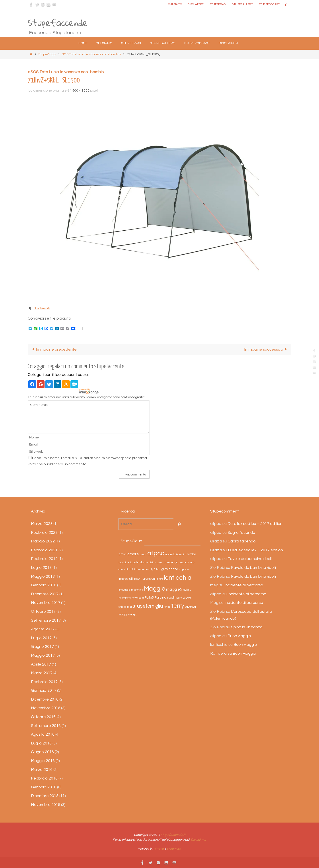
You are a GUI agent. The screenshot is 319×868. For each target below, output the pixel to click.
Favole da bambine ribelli (250, 559)
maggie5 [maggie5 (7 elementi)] (174, 589)
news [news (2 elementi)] (135, 598)
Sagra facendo (241, 533)
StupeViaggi (47, 54)
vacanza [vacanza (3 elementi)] (190, 607)
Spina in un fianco (247, 627)
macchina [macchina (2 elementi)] (137, 590)
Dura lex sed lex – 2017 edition (255, 524)
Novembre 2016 (46, 708)
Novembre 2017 (46, 603)
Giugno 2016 (42, 752)
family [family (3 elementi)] (149, 569)
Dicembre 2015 (45, 796)
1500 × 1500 (80, 90)
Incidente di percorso (244, 585)
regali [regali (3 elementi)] (171, 598)
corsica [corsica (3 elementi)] (190, 563)
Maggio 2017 (43, 655)
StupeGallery (242, 4)
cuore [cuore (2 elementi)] (122, 569)
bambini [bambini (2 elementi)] (181, 555)
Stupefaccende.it (173, 835)
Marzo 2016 (42, 770)
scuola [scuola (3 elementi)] (187, 598)
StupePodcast (269, 4)
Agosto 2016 (43, 734)
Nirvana (159, 849)
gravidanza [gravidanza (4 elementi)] (170, 569)
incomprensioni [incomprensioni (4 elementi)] (145, 579)
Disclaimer (196, 4)
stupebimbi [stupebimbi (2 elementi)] (125, 607)
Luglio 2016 (41, 743)
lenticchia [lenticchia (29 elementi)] (178, 578)
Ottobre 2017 (43, 612)
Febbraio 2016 (44, 778)
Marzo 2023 (42, 524)
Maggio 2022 (43, 541)
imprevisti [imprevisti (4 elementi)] (126, 579)
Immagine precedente (53, 349)
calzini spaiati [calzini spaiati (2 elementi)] (155, 563)
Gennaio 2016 (44, 787)
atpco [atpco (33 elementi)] (156, 553)
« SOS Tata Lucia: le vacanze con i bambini (66, 72)
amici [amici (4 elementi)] (123, 554)
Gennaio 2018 (44, 585)
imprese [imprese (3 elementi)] (184, 569)
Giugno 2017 (42, 647)
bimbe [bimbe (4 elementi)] (192, 554)
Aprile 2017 (41, 664)
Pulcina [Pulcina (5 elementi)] (160, 597)
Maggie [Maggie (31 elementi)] (155, 589)
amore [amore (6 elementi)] (133, 554)
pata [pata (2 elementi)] (141, 598)
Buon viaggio (239, 636)
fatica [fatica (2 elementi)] (157, 569)
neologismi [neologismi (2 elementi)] (125, 598)
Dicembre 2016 (45, 699)
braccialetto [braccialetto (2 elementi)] (125, 563)
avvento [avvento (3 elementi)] (170, 555)
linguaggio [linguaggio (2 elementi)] (124, 590)
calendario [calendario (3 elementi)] (140, 563)
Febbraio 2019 (44, 559)
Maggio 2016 (43, 761)
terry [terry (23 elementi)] (178, 606)
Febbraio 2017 (44, 682)
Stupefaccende (58, 23)
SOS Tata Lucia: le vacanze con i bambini (91, 54)
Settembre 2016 (46, 726)
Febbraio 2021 (44, 550)
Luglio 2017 (41, 638)
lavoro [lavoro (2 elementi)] (160, 579)
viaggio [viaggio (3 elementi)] (133, 615)
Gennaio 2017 (44, 690)
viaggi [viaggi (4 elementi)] (123, 614)
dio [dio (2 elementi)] (127, 569)
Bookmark (42, 308)
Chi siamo (175, 4)
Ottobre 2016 (43, 717)
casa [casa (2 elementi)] (182, 563)
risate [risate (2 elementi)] (179, 598)
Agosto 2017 (43, 629)
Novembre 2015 (46, 805)
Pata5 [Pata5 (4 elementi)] (149, 598)
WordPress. (174, 849)
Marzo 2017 (42, 673)
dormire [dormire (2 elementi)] (140, 569)
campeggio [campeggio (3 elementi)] (171, 563)
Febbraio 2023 (44, 533)
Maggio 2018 (43, 576)
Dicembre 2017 (45, 594)
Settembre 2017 (46, 620)
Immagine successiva (266, 349)
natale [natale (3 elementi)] (187, 590)
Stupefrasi (218, 4)
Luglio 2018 (41, 568)
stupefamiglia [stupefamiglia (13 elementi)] (148, 606)
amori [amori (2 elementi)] (143, 555)
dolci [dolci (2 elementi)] (132, 569)
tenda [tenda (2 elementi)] (167, 607)
